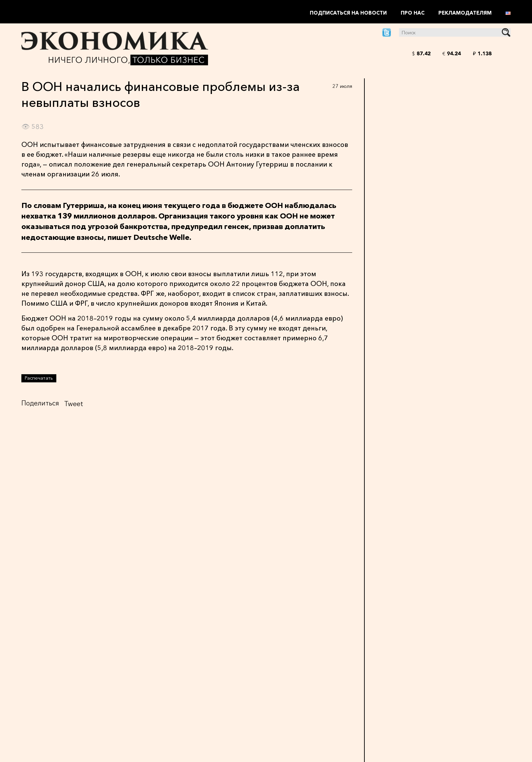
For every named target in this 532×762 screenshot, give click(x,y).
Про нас (413, 13)
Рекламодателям (465, 13)
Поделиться (40, 403)
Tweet (74, 404)
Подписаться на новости (348, 13)
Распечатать (39, 378)
